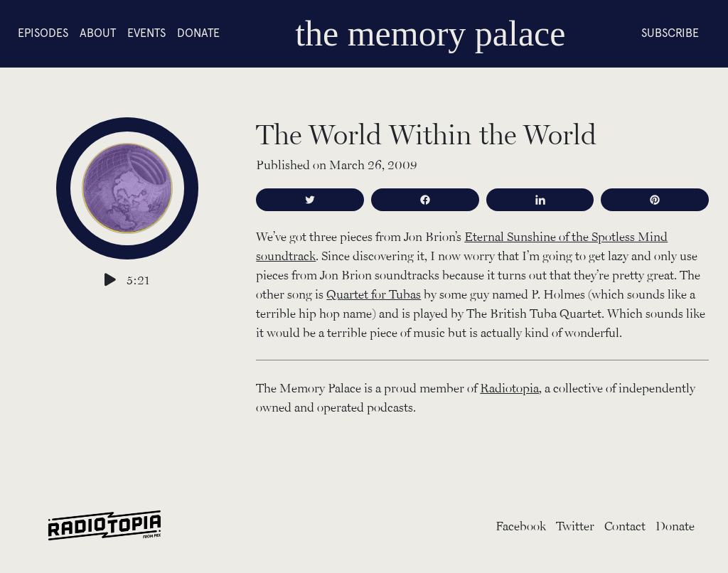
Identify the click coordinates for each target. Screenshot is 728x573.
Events (146, 33)
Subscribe (670, 33)
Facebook (521, 525)
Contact (625, 525)
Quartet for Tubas (374, 294)
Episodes (43, 33)
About (98, 33)
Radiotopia (509, 387)
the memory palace (430, 33)
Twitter (575, 525)
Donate (198, 33)
